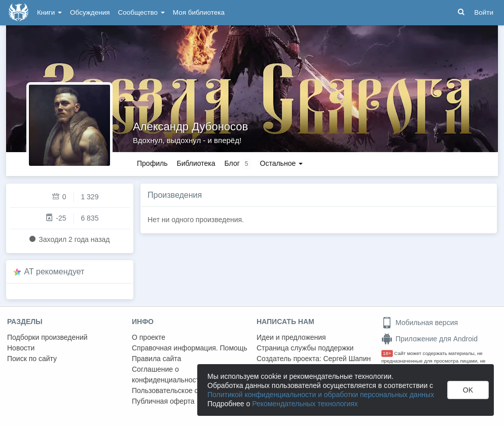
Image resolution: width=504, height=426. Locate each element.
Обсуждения (90, 12)
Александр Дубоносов (190, 127)
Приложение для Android (429, 339)
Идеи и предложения (291, 337)
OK (468, 390)
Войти (484, 12)
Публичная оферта (163, 401)
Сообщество (141, 12)
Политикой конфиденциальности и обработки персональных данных (321, 395)
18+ (387, 353)
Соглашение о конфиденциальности (168, 375)
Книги (49, 12)
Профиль (152, 163)
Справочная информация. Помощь (190, 348)
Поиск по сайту (32, 359)
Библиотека (196, 163)
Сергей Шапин (347, 359)
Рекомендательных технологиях (305, 404)
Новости (21, 348)
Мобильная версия (420, 323)
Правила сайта (156, 359)
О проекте (149, 337)
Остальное (282, 163)
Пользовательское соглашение (183, 390)
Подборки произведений (47, 337)
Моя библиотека (199, 12)
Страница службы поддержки (305, 348)
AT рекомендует (55, 272)
